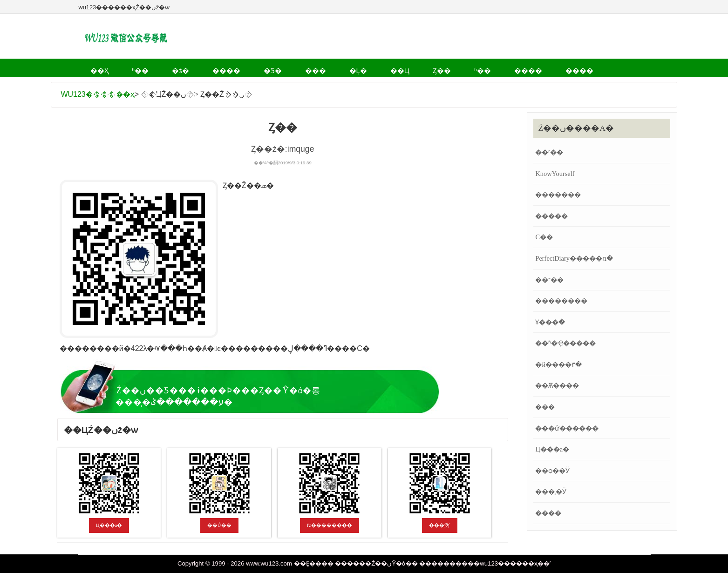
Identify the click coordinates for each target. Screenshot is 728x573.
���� (193, 67)
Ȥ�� (360, 67)
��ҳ (95, 67)
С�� (544, 237)
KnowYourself (555, 174)
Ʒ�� (290, 86)
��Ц (328, 67)
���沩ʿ (440, 525)
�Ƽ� (230, 67)
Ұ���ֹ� (550, 322)
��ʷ (259, 86)
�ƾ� (156, 67)
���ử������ (567, 428)
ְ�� (230, 86)
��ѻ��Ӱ (552, 471)
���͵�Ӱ (551, 492)
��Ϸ (180, 86)
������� (558, 195)
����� (551, 216)
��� (263, 67)
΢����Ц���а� (109, 525)
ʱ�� (126, 67)
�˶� (550, 67)
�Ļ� (296, 67)
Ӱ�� (581, 67)
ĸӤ (206, 86)
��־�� (549, 280)
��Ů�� (219, 525)
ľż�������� (330, 525)
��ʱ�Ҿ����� (565, 343)
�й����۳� (558, 364)
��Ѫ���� (557, 385)
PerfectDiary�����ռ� (574, 258)
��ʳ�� (549, 152)
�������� (561, 301)
